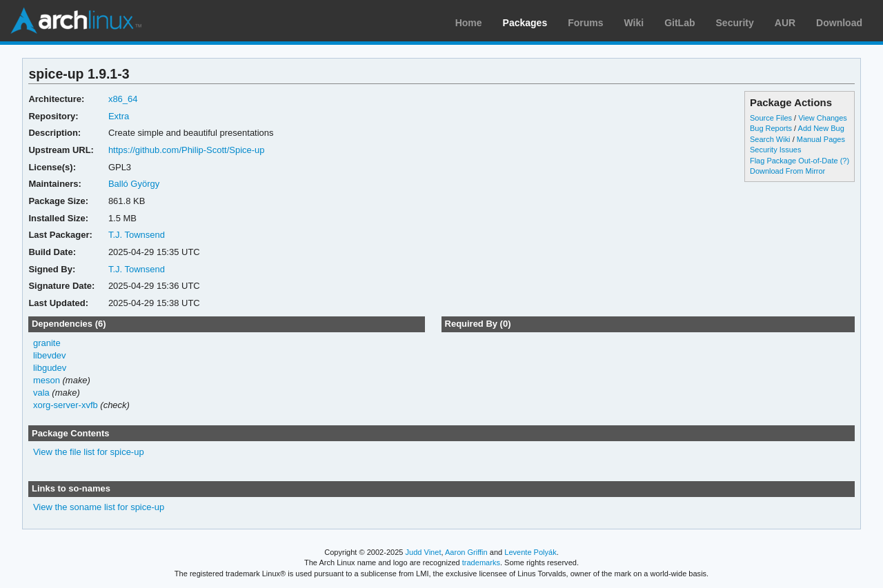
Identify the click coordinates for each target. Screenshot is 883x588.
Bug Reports (771, 128)
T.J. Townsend (137, 235)
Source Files (771, 118)
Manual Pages (821, 139)
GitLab (679, 23)
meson (47, 380)
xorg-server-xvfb (66, 405)
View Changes (823, 118)
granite (47, 343)
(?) (845, 161)
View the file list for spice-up (89, 452)
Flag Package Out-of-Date (794, 161)
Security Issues (775, 150)
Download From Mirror (787, 171)
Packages (525, 23)
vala (41, 393)
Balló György (134, 184)
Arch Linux (76, 21)
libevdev (50, 355)
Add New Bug (821, 128)
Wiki (634, 23)
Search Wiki (770, 139)
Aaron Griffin (466, 552)
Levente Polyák (530, 552)
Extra (119, 116)
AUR (785, 23)
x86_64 (123, 99)
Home (469, 23)
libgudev (50, 368)
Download (839, 23)
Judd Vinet (424, 552)
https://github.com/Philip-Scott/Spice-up (187, 150)
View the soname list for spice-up (99, 507)
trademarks (481, 562)
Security (735, 23)
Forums (585, 23)
